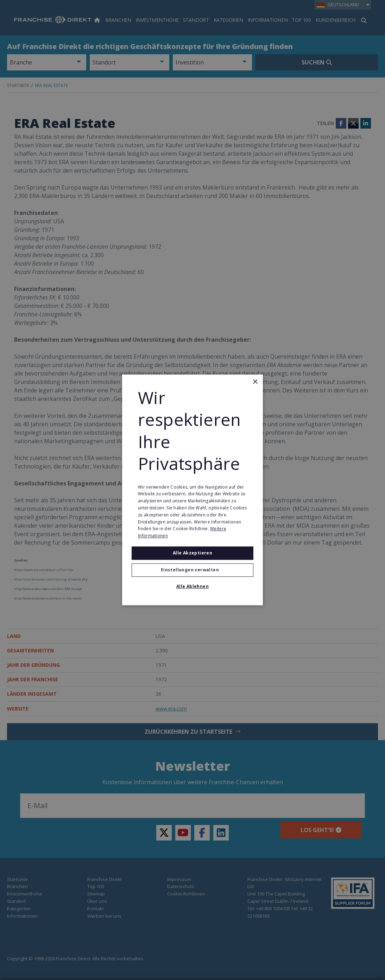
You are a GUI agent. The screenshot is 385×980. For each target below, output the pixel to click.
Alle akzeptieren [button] (192, 553)
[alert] (192, 490)
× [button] (255, 382)
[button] (192, 570)
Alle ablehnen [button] (192, 587)
